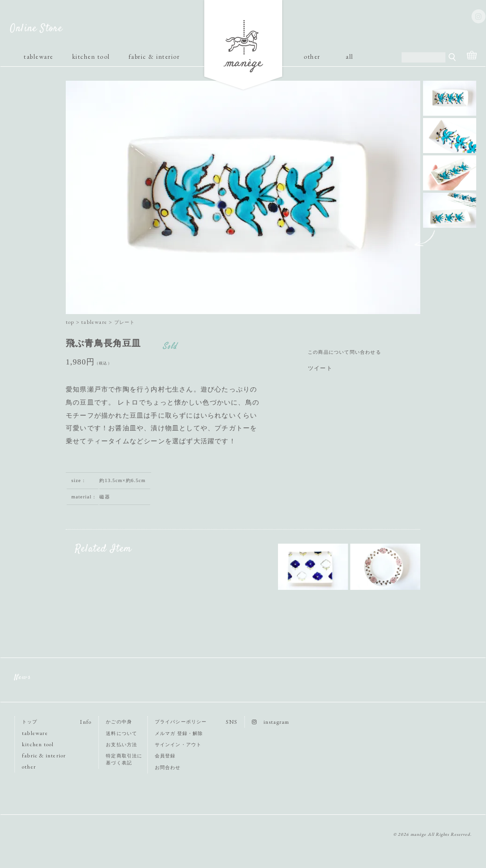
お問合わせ (168, 767)
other (312, 56)
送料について (121, 733)
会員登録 (165, 756)
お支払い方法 (121, 745)
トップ (30, 722)
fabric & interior (154, 56)
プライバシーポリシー (181, 722)
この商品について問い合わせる (344, 352)
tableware (39, 56)
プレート (125, 322)
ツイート (320, 368)
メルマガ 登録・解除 (179, 733)
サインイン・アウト (178, 745)
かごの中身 (119, 722)
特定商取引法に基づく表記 (124, 759)
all (350, 56)
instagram (271, 722)
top (70, 322)
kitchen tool (91, 56)
